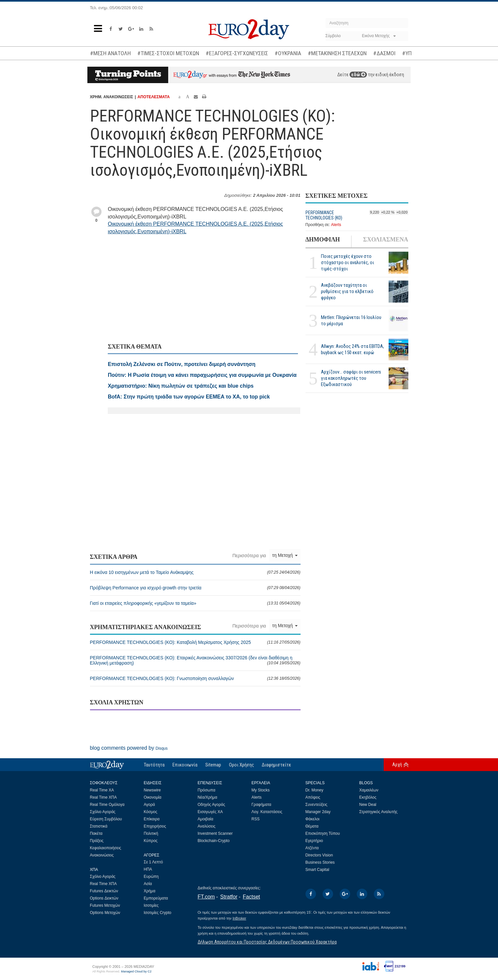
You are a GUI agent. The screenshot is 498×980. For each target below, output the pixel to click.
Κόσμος (151, 812)
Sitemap (213, 765)
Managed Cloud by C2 (136, 971)
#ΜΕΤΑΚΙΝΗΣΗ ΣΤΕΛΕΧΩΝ (337, 53)
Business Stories (320, 862)
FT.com (206, 897)
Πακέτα (96, 833)
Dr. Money (315, 790)
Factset (251, 897)
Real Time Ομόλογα (107, 805)
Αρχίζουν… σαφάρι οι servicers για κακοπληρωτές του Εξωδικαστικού (351, 378)
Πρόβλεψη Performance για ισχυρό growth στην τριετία (195, 588)
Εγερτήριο (314, 841)
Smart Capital (317, 870)
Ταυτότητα (154, 765)
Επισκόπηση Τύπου (323, 833)
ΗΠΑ (148, 869)
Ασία (148, 884)
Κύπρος (151, 841)
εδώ (358, 75)
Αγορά (149, 805)
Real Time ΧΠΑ (103, 797)
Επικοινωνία (185, 765)
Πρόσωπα (207, 790)
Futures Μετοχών (105, 905)
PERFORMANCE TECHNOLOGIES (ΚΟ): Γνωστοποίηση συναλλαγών (195, 678)
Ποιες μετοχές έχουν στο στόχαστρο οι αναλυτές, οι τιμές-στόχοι (348, 262)
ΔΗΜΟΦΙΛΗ (323, 239)
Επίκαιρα (152, 819)
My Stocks (261, 790)
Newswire (152, 790)
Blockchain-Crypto (214, 841)
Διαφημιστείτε (276, 765)
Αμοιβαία (206, 819)
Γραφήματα (261, 805)
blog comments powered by (129, 748)
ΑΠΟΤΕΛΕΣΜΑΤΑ (154, 97)
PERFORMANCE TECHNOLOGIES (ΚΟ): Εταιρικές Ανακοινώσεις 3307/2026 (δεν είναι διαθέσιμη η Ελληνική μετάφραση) (195, 660)
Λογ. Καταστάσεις (267, 812)
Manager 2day (318, 812)
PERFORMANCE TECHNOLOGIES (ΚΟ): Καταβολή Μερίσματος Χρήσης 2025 (195, 642)
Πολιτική (151, 833)
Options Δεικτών (104, 898)
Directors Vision (319, 855)
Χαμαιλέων (369, 790)
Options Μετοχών (105, 913)
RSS (256, 819)
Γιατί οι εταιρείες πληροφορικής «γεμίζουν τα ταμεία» (195, 603)
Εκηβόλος (368, 797)
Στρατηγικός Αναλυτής (379, 812)
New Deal (368, 805)
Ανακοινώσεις (102, 855)
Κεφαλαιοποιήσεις (106, 848)
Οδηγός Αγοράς (212, 805)
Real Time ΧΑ (102, 790)
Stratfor (229, 897)
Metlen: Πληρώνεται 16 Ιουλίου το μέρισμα (351, 320)
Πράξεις (97, 841)
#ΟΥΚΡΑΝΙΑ (288, 53)
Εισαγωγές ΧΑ (210, 812)
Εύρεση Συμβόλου (106, 819)
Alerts (336, 225)
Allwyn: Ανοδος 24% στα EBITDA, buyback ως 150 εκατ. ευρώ (352, 349)
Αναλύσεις (207, 826)
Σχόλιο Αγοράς (103, 812)
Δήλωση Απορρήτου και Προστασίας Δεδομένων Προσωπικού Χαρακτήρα (267, 942)
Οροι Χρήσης (241, 765)
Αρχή (397, 764)
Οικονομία (153, 797)
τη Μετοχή (285, 555)
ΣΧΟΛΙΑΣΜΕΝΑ (385, 239)
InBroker (239, 918)
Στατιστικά (99, 826)
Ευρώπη (151, 877)
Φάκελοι (313, 819)
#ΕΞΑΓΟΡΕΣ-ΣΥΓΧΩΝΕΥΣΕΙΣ (237, 53)
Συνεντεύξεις (317, 805)
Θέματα (312, 826)
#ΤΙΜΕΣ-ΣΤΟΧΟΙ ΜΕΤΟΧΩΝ (168, 53)
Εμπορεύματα (156, 898)
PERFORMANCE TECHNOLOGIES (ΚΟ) (324, 215)
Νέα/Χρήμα (208, 797)
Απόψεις (313, 797)
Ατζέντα (312, 848)
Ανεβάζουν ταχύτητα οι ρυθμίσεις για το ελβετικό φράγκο (347, 291)
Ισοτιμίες (151, 905)
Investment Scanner (215, 833)
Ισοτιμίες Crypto (158, 913)
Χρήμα (150, 891)
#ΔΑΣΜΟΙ (384, 53)
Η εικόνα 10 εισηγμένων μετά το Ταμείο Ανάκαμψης (195, 572)
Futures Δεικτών (104, 891)
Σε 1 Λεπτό (154, 862)
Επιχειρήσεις (155, 826)
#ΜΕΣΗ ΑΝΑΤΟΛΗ (110, 53)
